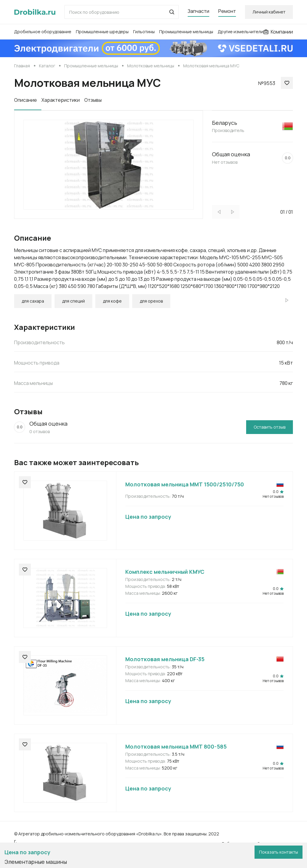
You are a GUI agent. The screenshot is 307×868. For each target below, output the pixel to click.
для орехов (151, 301)
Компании (278, 32)
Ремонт (227, 11)
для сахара (33, 301)
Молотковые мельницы (151, 66)
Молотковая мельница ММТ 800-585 (176, 746)
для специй (73, 301)
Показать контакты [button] (279, 852)
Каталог (47, 66)
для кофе (112, 301)
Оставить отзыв (270, 427)
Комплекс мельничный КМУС (165, 572)
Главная (22, 66)
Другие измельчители (240, 32)
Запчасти (198, 11)
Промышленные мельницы (186, 32)
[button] (172, 12)
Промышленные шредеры (102, 32)
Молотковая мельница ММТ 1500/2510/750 (185, 484)
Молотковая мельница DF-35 (165, 659)
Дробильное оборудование (43, 32)
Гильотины (144, 32)
